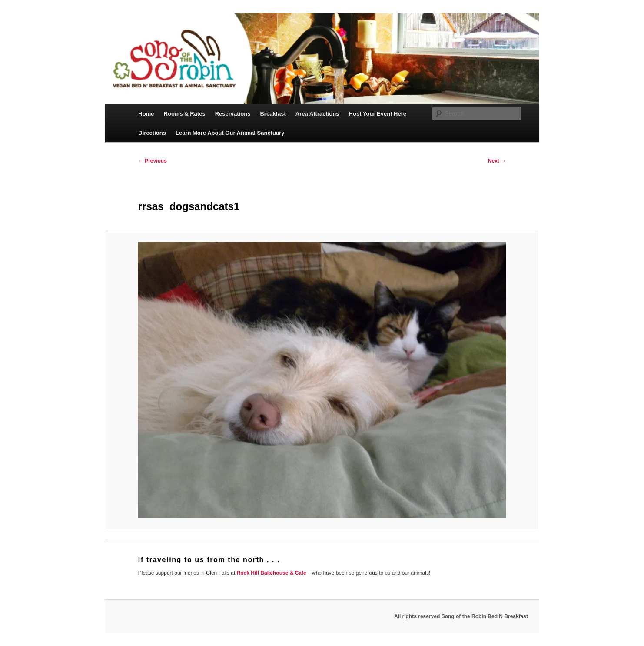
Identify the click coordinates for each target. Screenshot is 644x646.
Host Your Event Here (378, 114)
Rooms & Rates (185, 114)
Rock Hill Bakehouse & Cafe (272, 573)
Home (146, 114)
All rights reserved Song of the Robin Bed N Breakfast (461, 616)
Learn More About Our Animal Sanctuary (230, 133)
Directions (152, 133)
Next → (497, 161)
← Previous (153, 161)
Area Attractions (317, 114)
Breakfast (273, 114)
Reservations (233, 114)
